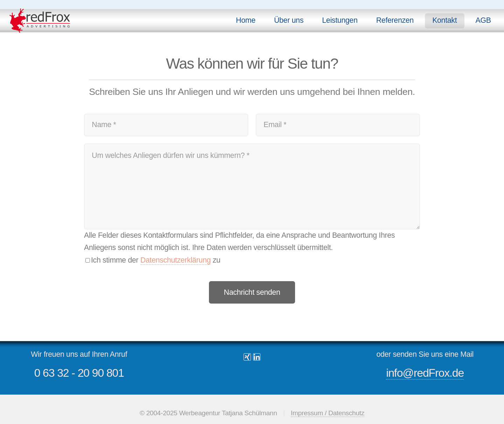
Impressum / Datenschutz (328, 413)
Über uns (289, 20)
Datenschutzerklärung (176, 260)
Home (246, 20)
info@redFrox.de (425, 373)
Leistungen (340, 20)
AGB (483, 20)
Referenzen (395, 20)
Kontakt (444, 20)
